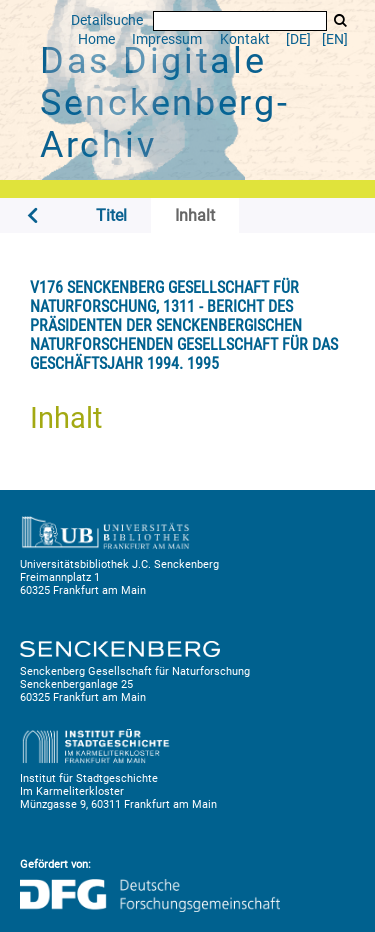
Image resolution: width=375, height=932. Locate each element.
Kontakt (245, 39)
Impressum (167, 39)
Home (96, 39)
